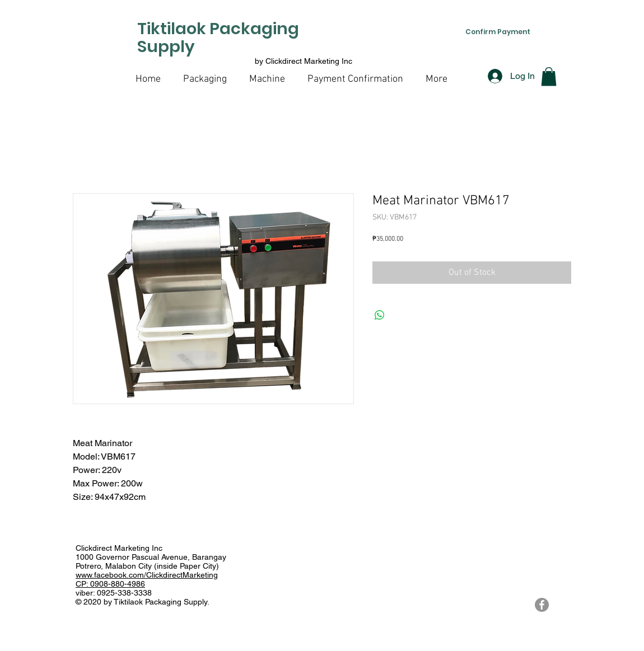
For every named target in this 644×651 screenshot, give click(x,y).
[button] (549, 76)
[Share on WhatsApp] (380, 315)
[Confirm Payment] (498, 32)
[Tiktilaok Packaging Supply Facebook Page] (542, 605)
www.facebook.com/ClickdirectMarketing (147, 575)
